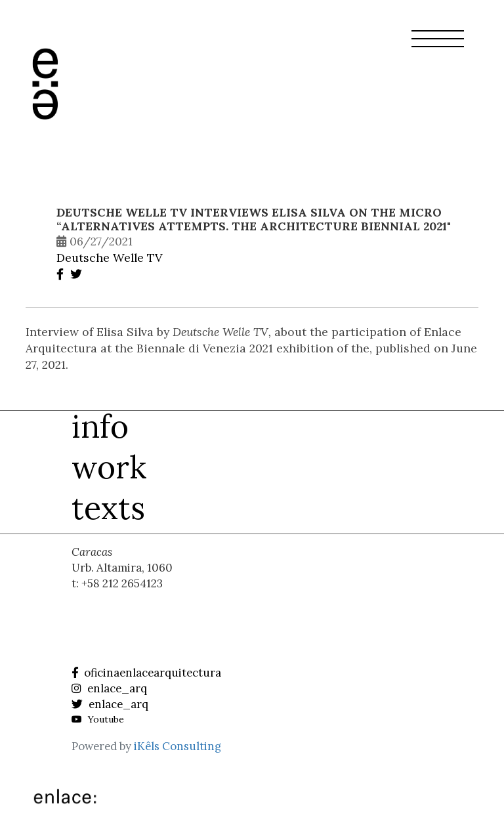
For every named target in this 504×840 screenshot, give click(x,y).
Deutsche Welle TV (109, 258)
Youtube (98, 719)
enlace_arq (109, 688)
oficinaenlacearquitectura (146, 673)
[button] (438, 47)
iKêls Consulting (178, 746)
